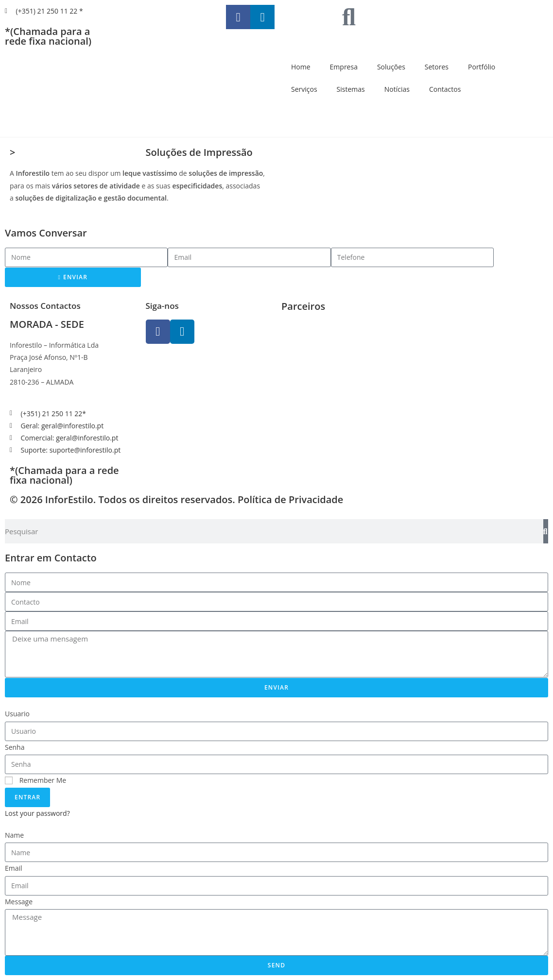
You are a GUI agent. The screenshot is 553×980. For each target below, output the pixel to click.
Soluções (391, 67)
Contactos (445, 89)
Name (14, 835)
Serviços (304, 89)
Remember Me (35, 780)
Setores (437, 67)
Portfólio (482, 67)
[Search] (546, 531)
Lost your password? (37, 813)
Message (19, 902)
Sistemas (351, 89)
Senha (15, 747)
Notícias (397, 89)
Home (301, 67)
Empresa (344, 67)
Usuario (17, 714)
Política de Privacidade (290, 499)
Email (14, 868)
